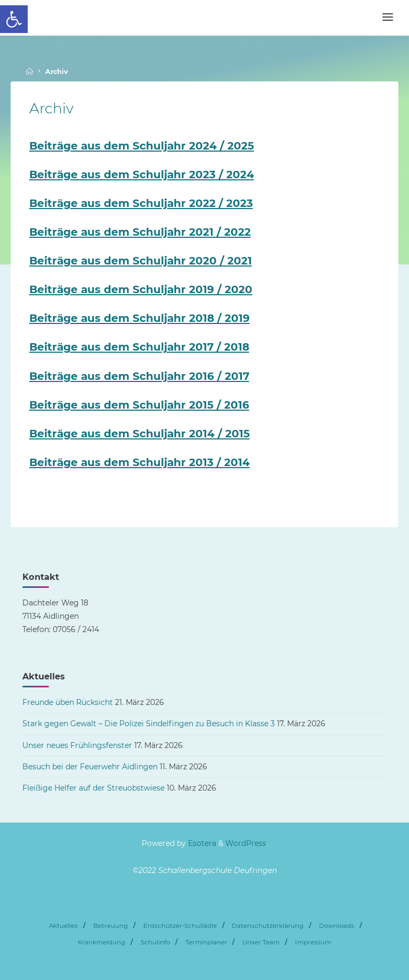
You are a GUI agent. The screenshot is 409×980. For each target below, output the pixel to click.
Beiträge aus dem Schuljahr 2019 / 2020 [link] (141, 289)
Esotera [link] (201, 843)
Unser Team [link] (261, 942)
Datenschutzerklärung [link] (268, 926)
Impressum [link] (313, 942)
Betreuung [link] (111, 926)
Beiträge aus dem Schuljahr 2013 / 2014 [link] (140, 462)
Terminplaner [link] (206, 942)
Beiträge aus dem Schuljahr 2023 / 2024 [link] (142, 175)
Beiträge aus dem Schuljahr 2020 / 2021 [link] (141, 261)
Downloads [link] (337, 926)
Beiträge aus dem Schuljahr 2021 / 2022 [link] (140, 232)
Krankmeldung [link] (101, 942)
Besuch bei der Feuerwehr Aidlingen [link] (90, 767)
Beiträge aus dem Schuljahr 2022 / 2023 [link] (141, 203)
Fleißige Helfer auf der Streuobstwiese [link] (93, 788)
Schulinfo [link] (155, 942)
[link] (14, 19)
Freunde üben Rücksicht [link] (68, 702)
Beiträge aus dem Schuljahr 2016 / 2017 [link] (139, 376)
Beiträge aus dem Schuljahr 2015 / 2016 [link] (139, 405)
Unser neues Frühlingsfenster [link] (77, 745)
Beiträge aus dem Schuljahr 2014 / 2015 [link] (140, 434)
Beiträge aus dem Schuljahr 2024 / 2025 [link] (142, 146)
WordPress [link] (246, 843)
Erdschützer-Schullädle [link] (180, 926)
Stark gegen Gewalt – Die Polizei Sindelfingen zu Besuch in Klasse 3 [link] (149, 724)
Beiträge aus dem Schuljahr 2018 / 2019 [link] (140, 318)
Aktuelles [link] (63, 926)
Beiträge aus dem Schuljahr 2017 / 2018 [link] (139, 347)
